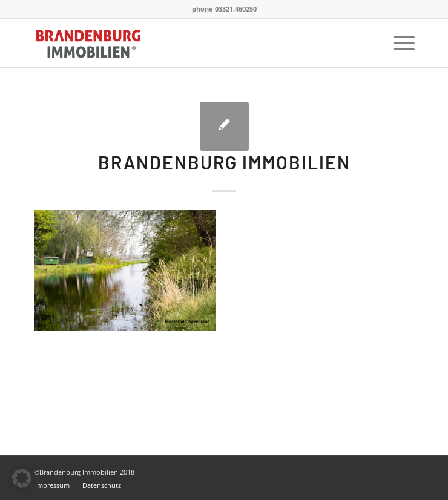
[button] (22, 478)
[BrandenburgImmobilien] (186, 43)
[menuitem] (398, 43)
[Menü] (398, 43)
